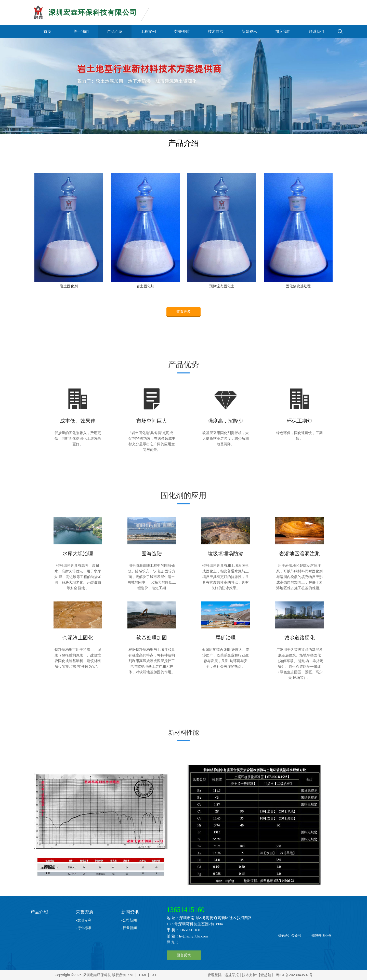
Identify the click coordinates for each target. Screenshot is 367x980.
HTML (142, 975)
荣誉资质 (182, 31)
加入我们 (283, 31)
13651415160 (186, 910)
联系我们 (317, 31)
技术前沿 (216, 31)
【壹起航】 (266, 975)
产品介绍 (115, 31)
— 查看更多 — (183, 316)
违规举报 (232, 975)
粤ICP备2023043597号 (294, 975)
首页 (47, 31)
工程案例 (148, 31)
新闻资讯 (249, 31)
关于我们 (81, 31)
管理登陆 (215, 975)
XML (131, 975)
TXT (153, 975)
